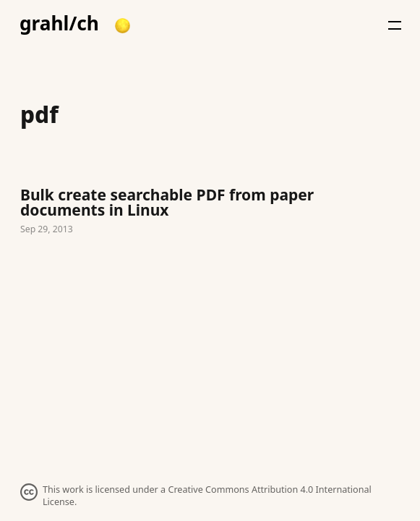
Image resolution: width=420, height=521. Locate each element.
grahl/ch (59, 25)
